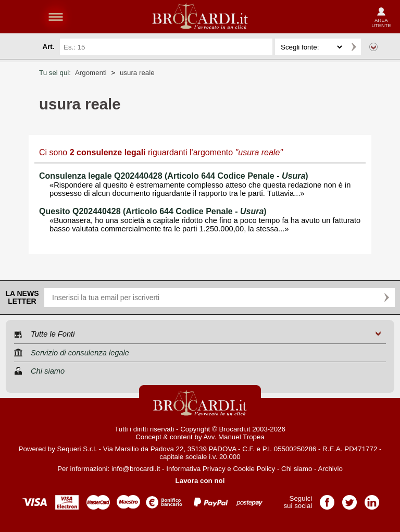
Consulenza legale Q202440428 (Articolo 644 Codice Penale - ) (174, 176)
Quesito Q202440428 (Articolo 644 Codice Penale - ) (153, 211)
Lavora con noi (200, 481)
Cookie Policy (254, 469)
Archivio (330, 469)
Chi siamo (297, 469)
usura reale (137, 73)
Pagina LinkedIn (372, 499)
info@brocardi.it (136, 469)
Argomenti (91, 73)
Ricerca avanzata (373, 47)
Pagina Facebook (327, 499)
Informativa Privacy (196, 469)
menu (56, 17)
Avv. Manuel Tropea (234, 437)
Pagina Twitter (349, 499)
